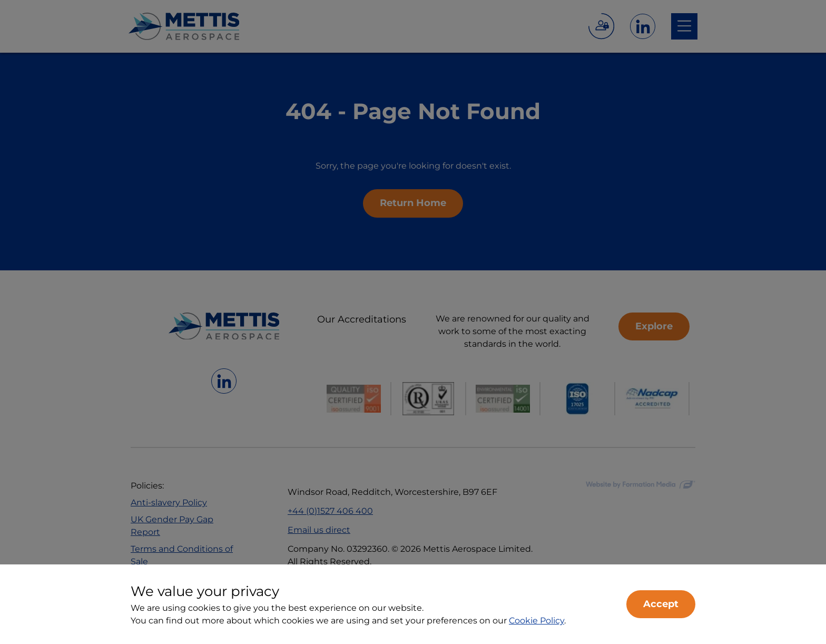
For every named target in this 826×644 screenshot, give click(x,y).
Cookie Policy (537, 621)
